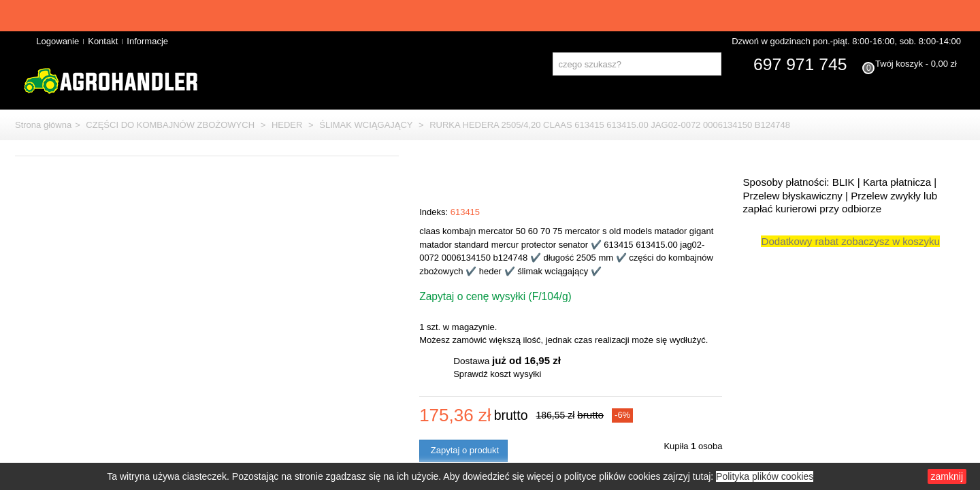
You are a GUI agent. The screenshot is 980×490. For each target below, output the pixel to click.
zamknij (937, 479)
